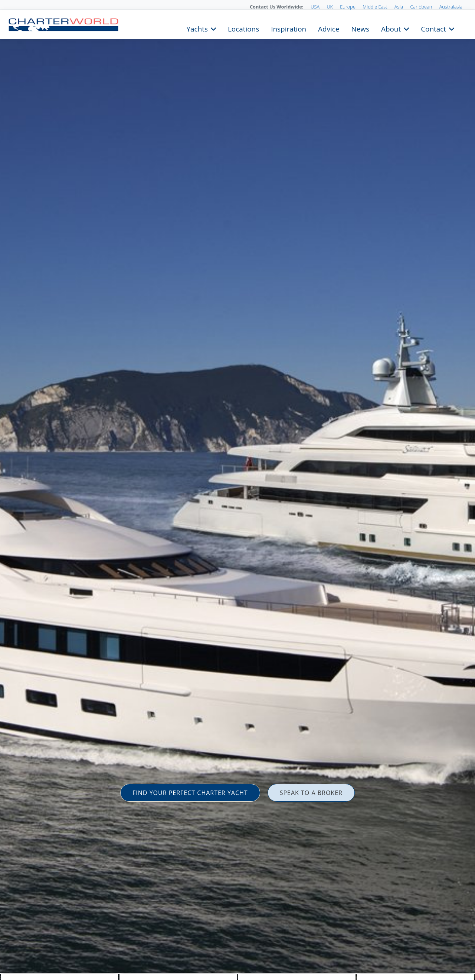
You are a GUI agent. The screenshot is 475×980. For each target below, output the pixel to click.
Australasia (451, 7)
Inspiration (289, 28)
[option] (237, 490)
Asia (399, 7)
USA (315, 7)
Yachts (197, 28)
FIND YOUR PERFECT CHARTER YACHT (190, 793)
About (391, 28)
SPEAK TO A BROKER (311, 793)
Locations (243, 28)
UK (330, 7)
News (360, 28)
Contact (433, 28)
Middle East (375, 7)
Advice (329, 28)
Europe (348, 7)
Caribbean (421, 7)
